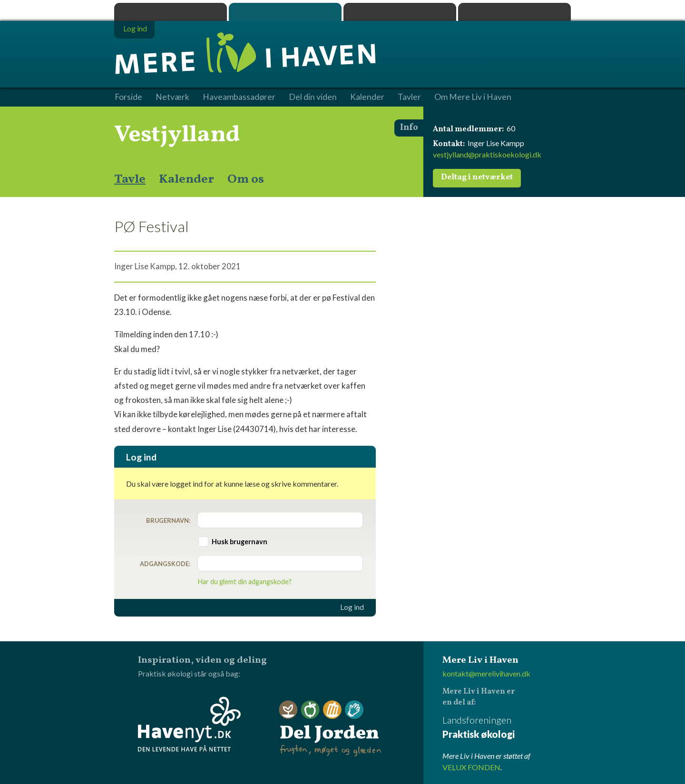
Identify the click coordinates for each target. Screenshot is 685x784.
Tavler (409, 97)
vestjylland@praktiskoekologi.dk (487, 154)
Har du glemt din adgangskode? (245, 582)
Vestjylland (177, 135)
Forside (128, 97)
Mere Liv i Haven (285, 12)
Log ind (352, 607)
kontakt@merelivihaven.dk (486, 673)
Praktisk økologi (171, 12)
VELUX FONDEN (471, 767)
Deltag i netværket (477, 177)
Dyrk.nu (400, 12)
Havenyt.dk (514, 12)
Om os (246, 179)
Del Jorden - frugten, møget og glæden (330, 729)
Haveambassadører (239, 97)
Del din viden (313, 97)
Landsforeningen (507, 728)
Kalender (186, 179)
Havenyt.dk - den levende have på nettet (189, 724)
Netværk (172, 97)
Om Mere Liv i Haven (473, 97)
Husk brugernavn (240, 542)
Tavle (130, 179)
